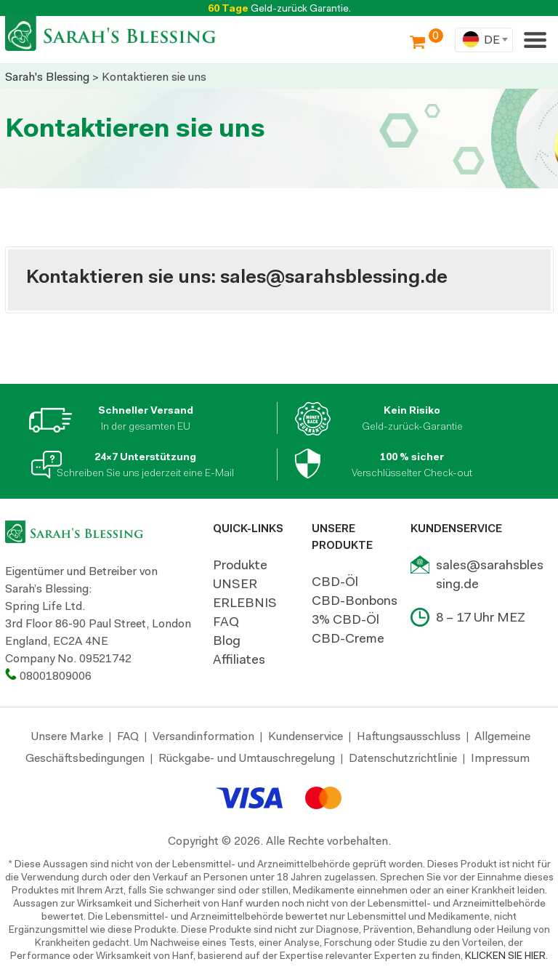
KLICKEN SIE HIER (505, 955)
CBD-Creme (348, 638)
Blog (227, 640)
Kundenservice (306, 736)
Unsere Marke (67, 736)
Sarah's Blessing (47, 77)
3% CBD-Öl (345, 619)
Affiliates (239, 659)
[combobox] (484, 40)
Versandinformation (203, 736)
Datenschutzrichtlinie (403, 758)
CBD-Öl (335, 582)
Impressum (500, 758)
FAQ (226, 622)
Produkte (240, 565)
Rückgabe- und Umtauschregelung (247, 758)
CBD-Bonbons (355, 601)
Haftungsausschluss (409, 736)
